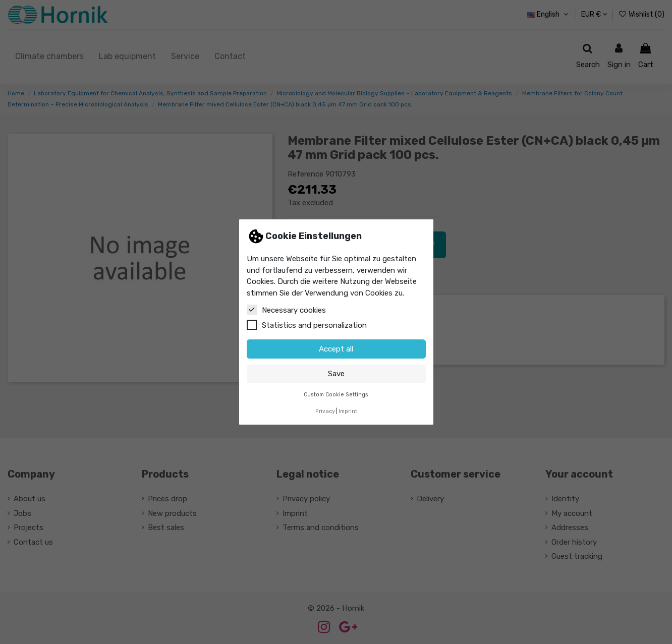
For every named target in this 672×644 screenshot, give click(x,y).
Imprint (348, 411)
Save (336, 374)
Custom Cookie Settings (336, 395)
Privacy (325, 411)
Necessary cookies (286, 310)
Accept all (336, 349)
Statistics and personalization (307, 325)
